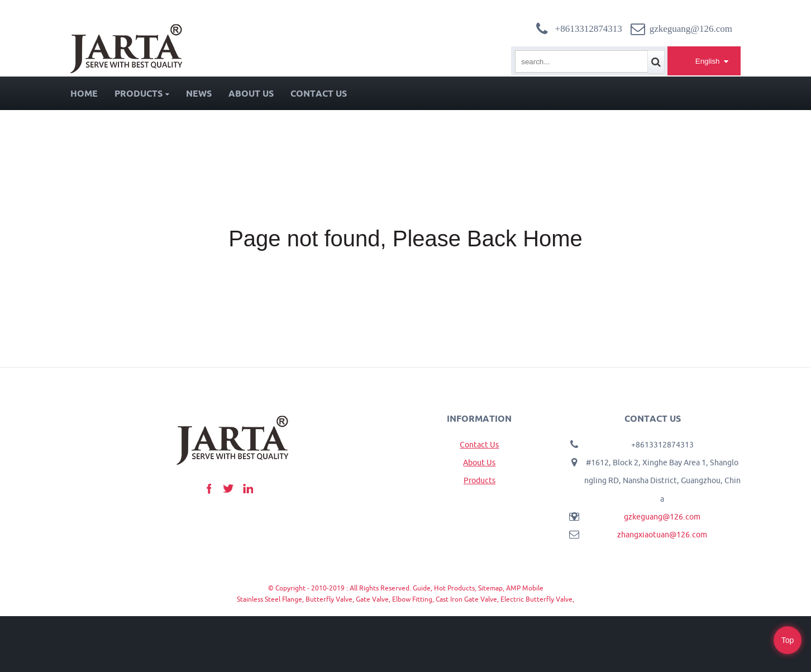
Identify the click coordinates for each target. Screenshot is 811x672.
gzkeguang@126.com (662, 517)
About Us (251, 93)
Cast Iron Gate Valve (466, 599)
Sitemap (490, 588)
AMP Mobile (525, 588)
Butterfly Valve (329, 599)
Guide (422, 588)
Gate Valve (372, 599)
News (199, 93)
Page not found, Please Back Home (405, 239)
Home (84, 93)
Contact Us (319, 93)
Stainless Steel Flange (269, 599)
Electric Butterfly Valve (536, 599)
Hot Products (454, 588)
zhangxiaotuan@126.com (662, 535)
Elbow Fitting (412, 599)
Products (142, 93)
